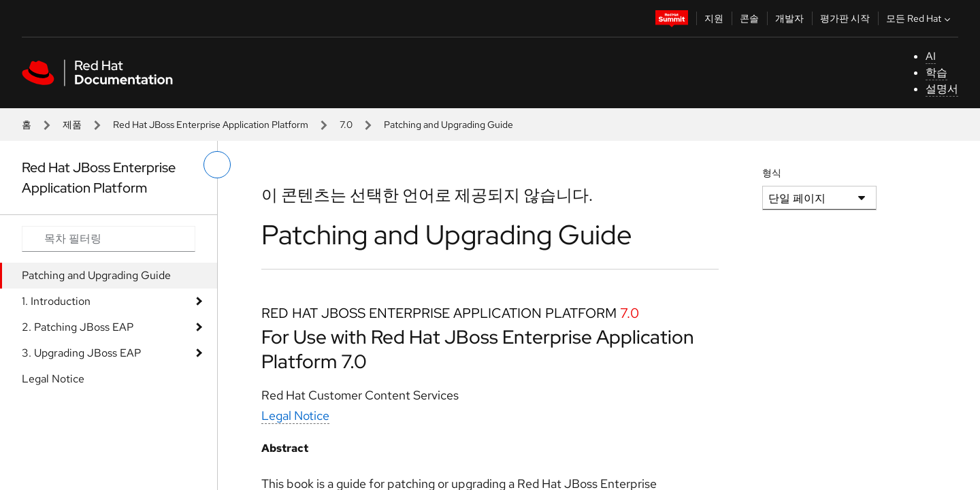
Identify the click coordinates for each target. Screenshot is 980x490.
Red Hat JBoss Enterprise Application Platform (211, 125)
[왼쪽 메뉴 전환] (217, 165)
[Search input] (109, 239)
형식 (772, 173)
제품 (72, 125)
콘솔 (749, 18)
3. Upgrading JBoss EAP (81, 353)
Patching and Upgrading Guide (96, 275)
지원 (714, 18)
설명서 (942, 89)
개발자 (789, 18)
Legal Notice (53, 379)
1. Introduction (56, 301)
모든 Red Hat (920, 18)
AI (931, 56)
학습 (936, 72)
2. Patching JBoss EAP (78, 327)
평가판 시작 (845, 18)
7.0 (346, 125)
